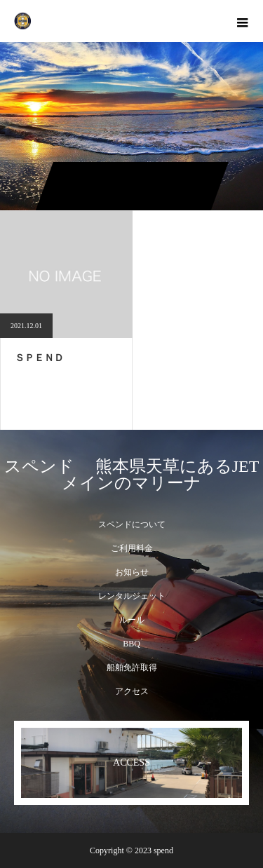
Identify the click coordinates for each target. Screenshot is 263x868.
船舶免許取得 (132, 667)
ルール (132, 620)
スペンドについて (132, 524)
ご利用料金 (132, 548)
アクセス (132, 691)
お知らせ (132, 572)
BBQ (131, 644)
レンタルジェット (132, 596)
